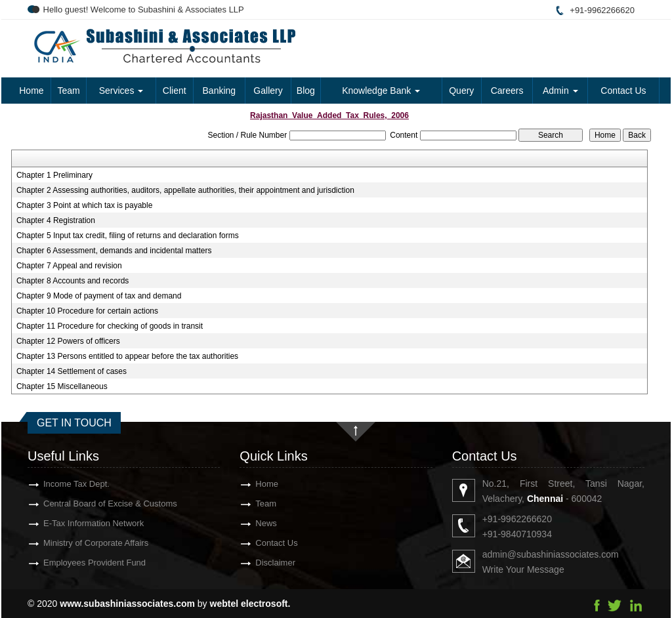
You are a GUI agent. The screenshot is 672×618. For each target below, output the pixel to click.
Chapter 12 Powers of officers (68, 341)
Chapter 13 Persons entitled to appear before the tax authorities (127, 356)
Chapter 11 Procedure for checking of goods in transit (110, 326)
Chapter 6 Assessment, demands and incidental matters (114, 251)
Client (175, 91)
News (247, 523)
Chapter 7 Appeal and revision (69, 266)
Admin (560, 91)
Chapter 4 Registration (56, 220)
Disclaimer (256, 563)
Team (68, 91)
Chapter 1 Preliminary (54, 175)
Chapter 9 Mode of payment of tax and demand (99, 296)
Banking (220, 91)
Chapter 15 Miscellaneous (62, 386)
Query (461, 91)
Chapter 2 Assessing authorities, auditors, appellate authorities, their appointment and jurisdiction (185, 190)
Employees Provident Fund (75, 563)
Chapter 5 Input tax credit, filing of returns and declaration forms (128, 236)
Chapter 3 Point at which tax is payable (84, 205)
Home (31, 91)
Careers (507, 91)
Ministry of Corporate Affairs (77, 543)
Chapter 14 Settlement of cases (72, 371)
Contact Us (623, 91)
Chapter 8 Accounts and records (73, 281)
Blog (306, 91)
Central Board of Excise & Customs (91, 504)
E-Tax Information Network (74, 523)
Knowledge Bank (381, 91)
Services (121, 91)
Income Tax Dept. (57, 484)
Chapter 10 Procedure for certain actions (87, 311)
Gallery (268, 91)
